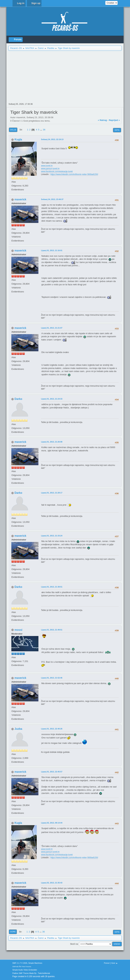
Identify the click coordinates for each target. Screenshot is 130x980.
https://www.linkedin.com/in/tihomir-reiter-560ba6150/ (74, 174)
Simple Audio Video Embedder (25, 970)
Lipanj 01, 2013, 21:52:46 (52, 678)
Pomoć (107, 963)
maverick (20, 199)
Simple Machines (35, 963)
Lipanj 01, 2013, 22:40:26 (52, 729)
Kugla (18, 139)
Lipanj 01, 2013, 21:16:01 (52, 250)
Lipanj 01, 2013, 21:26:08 (52, 442)
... (41, 130)
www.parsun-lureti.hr (50, 169)
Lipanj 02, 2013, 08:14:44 (52, 823)
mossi (18, 630)
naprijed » (114, 120)
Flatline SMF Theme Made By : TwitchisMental (31, 973)
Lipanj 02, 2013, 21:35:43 (52, 883)
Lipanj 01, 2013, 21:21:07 (52, 328)
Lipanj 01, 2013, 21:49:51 (52, 630)
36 (44, 130)
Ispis (117, 130)
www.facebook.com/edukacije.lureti (57, 171)
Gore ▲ (114, 963)
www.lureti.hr (47, 166)
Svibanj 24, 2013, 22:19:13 (52, 139)
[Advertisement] (65, 76)
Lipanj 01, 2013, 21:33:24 (52, 536)
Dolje (13, 130)
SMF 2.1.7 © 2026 (20, 963)
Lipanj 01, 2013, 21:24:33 (52, 399)
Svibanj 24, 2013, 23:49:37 (52, 199)
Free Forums (26, 967)
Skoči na (74, 944)
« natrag (102, 120)
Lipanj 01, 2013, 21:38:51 (52, 587)
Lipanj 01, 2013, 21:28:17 (52, 493)
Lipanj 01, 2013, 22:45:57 (52, 772)
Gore (13, 932)
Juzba (18, 729)
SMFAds (15, 967)
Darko (18, 399)
